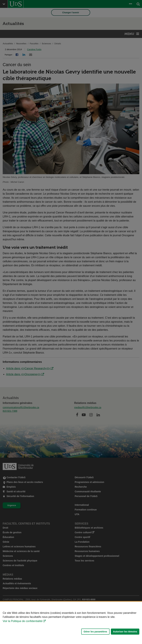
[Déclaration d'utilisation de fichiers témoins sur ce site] (71, 623)
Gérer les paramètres (95, 632)
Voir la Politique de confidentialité (22, 621)
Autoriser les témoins (125, 632)
